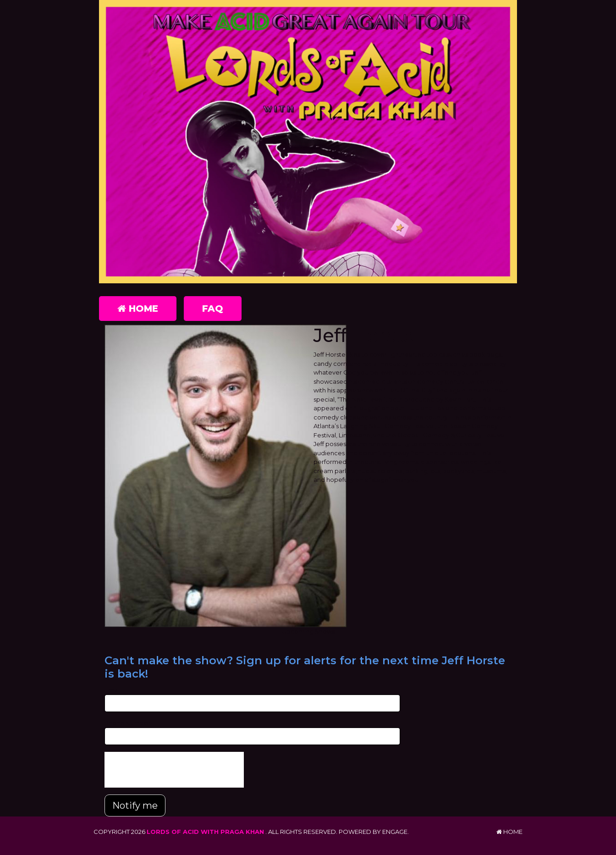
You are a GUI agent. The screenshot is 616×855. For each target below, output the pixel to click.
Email (113, 690)
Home (138, 309)
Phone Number (127, 723)
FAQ (213, 309)
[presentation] (174, 770)
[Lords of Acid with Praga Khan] (308, 142)
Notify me (135, 805)
